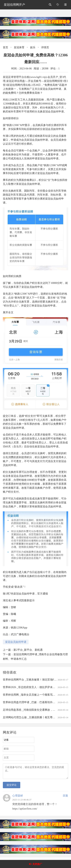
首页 (5, 47)
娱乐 (33, 47)
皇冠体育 (19, 47)
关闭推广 (37, 864)
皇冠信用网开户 (14, 5)
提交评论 (12, 787)
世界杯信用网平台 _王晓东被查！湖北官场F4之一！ (33, 680)
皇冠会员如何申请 (16, 642)
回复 (66, 798)
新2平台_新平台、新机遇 (28, 650)
